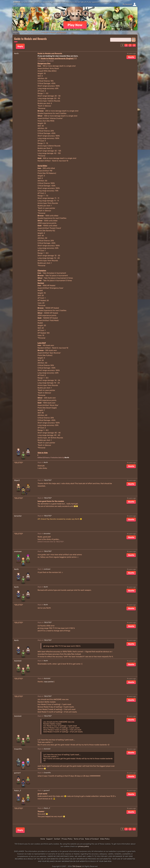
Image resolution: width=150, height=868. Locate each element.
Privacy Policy (67, 839)
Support (49, 839)
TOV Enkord (77, 866)
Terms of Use (79, 839)
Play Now (75, 25)
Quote (131, 57)
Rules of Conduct (92, 839)
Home (16, 32)
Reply (20, 46)
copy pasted (49, 682)
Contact (57, 839)
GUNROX (17, 2)
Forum (22, 32)
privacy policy (84, 846)
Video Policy (105, 839)
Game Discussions (34, 32)
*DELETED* (48, 480)
